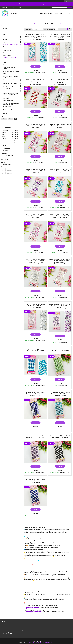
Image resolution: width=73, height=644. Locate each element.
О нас (70, 14)
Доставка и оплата (62, 14)
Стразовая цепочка (7, 55)
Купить (35, 67)
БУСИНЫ (5, 37)
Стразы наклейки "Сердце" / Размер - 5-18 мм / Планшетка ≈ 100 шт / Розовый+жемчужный (60, 261)
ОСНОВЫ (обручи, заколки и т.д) (11, 74)
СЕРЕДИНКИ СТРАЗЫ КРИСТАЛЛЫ (11, 44)
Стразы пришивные (7, 50)
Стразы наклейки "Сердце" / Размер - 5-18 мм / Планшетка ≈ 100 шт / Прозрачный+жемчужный (35, 261)
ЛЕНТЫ (4, 34)
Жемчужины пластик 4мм (33, 607)
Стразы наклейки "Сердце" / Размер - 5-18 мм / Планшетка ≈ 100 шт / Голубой (60, 171)
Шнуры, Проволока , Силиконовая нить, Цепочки (11, 80)
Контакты (54, 14)
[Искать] (69, 8)
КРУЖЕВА (5, 39)
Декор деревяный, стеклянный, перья (10, 77)
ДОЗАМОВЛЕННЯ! (7, 107)
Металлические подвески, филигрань (9, 68)
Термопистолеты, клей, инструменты (8, 98)
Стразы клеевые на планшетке (10, 58)
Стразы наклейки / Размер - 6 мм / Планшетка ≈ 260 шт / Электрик (36, 480)
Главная (48, 14)
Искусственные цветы (8, 42)
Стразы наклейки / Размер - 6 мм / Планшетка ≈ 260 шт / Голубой (60, 393)
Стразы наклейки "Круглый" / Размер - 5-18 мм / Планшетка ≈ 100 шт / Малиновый (35, 126)
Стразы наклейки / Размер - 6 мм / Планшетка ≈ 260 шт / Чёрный (60, 437)
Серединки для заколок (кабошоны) (11, 53)
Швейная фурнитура (8, 101)
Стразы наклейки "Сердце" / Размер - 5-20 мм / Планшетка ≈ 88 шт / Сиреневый (60, 306)
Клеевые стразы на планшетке (34, 612)
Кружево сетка (30, 609)
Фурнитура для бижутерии (9, 86)
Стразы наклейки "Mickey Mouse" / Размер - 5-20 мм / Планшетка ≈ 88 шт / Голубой (35, 36)
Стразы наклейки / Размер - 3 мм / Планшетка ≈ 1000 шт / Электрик (35, 393)
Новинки (5, 28)
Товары (4, 26)
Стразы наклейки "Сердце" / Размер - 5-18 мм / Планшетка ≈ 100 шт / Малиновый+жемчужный (60, 216)
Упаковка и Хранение (8, 91)
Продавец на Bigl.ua (36, 641)
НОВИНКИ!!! (43, 14)
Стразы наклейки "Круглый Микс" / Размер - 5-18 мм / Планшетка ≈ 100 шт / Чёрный (60, 81)
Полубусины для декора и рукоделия (11, 60)
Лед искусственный (7, 109)
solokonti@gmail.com (8, 158)
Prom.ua (43, 640)
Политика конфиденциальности (47, 643)
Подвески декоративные (8, 65)
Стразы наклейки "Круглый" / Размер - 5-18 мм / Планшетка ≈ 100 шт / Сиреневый (35, 171)
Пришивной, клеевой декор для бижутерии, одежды (10, 47)
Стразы (5, 62)
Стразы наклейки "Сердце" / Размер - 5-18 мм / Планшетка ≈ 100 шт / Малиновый (35, 216)
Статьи (3, 624)
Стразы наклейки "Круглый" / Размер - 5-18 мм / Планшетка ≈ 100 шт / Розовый (60, 126)
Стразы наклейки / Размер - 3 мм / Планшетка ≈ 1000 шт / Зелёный (60, 350)
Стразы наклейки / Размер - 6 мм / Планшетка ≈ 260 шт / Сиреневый (36, 437)
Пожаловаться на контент (34, 643)
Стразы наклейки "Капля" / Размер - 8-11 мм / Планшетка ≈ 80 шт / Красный (36, 81)
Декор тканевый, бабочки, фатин (11, 71)
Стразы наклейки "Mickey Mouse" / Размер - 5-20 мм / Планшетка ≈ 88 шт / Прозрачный (60, 36)
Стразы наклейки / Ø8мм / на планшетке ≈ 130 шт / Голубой (35, 350)
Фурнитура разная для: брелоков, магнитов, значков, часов (11, 94)
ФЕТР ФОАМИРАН (7, 89)
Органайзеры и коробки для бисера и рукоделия (10, 31)
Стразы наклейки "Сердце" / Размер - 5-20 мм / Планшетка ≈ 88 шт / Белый (35, 305)
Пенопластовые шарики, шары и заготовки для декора (11, 104)
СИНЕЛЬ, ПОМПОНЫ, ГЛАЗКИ (10, 83)
